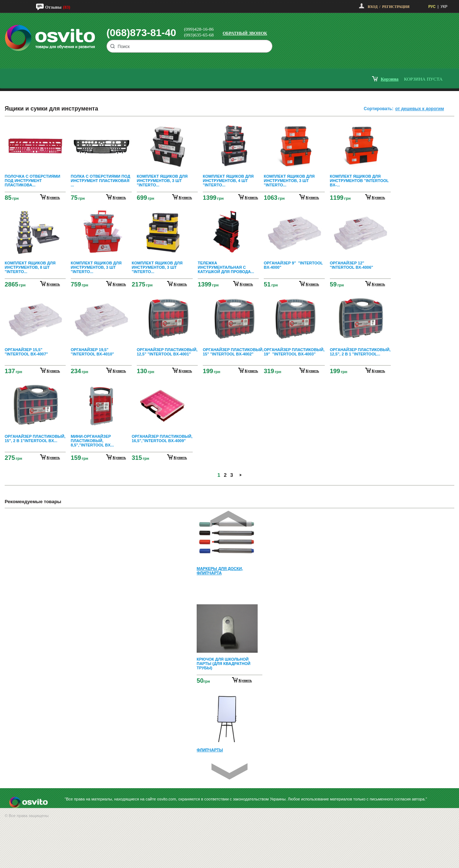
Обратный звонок (245, 33)
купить (53, 197)
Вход (373, 7)
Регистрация (396, 7)
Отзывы (53, 7)
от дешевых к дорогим (419, 109)
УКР (444, 7)
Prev (228, 519)
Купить (245, 680)
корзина (390, 79)
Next (229, 771)
